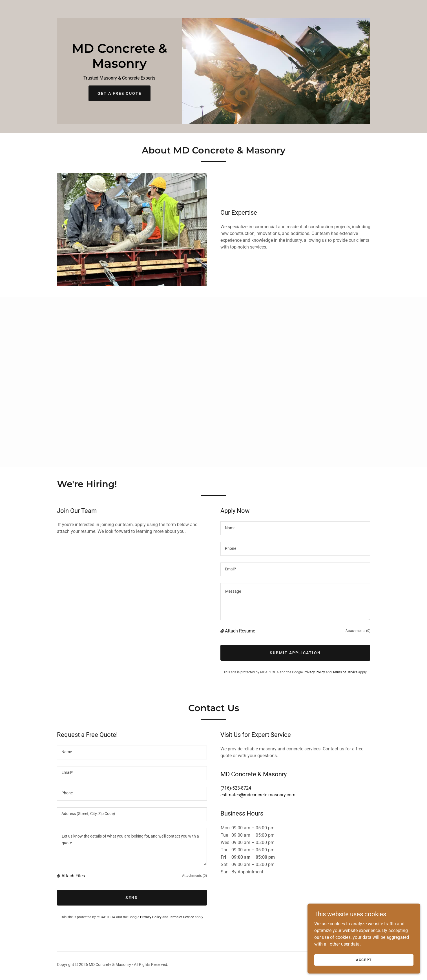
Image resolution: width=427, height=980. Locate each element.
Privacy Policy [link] (314, 672)
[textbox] (295, 528)
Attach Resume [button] (240, 631)
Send (132, 898)
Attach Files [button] (73, 876)
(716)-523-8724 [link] (236, 788)
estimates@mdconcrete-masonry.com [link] (258, 795)
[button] (223, 631)
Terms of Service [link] (345, 672)
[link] (120, 66)
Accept (364, 960)
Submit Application (295, 653)
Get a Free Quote (120, 93)
